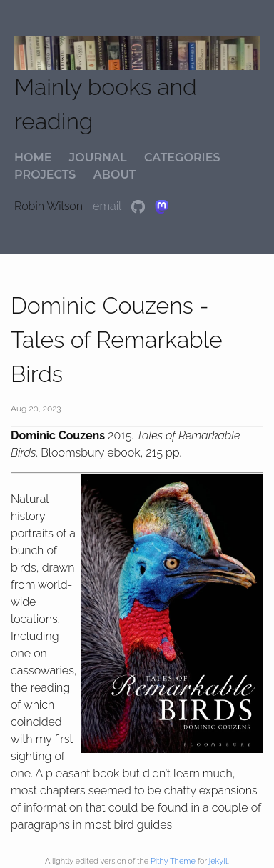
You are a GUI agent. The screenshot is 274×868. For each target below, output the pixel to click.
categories (182, 158)
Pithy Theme (173, 861)
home (33, 158)
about (115, 175)
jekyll (218, 861)
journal (98, 158)
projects (45, 175)
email (108, 206)
